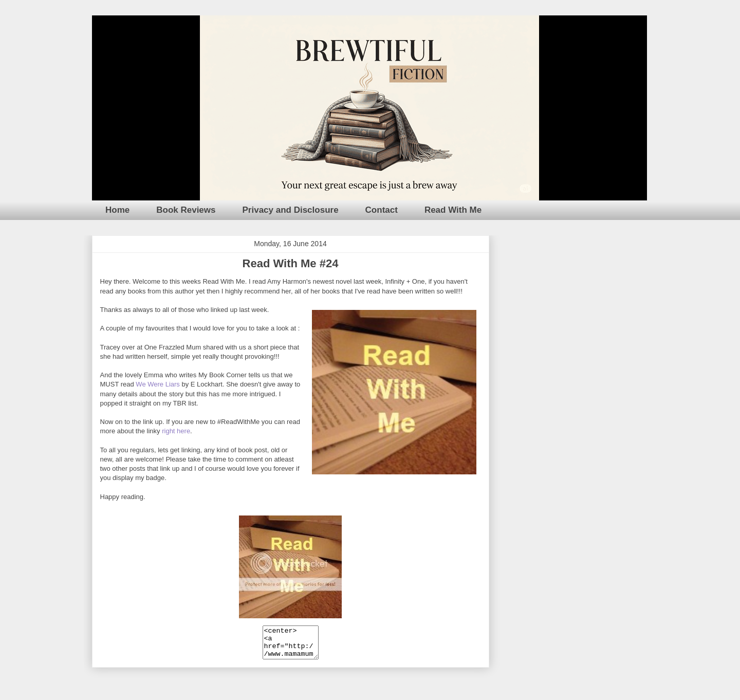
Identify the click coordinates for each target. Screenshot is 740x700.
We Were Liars (158, 384)
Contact (382, 210)
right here (176, 431)
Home (117, 210)
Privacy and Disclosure (291, 210)
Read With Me (453, 210)
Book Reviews (186, 210)
